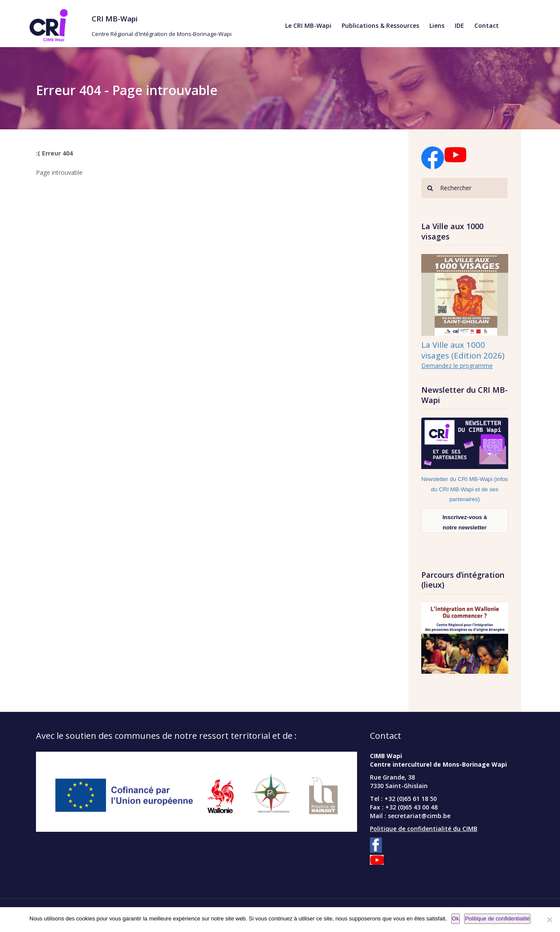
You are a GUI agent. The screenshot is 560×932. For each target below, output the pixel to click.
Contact (487, 25)
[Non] (549, 920)
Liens (437, 25)
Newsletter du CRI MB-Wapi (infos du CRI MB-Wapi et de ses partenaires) (465, 489)
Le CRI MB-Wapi (308, 25)
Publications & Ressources (380, 25)
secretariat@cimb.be (419, 816)
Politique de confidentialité (497, 919)
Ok (456, 919)
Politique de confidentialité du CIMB (424, 829)
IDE (459, 25)
